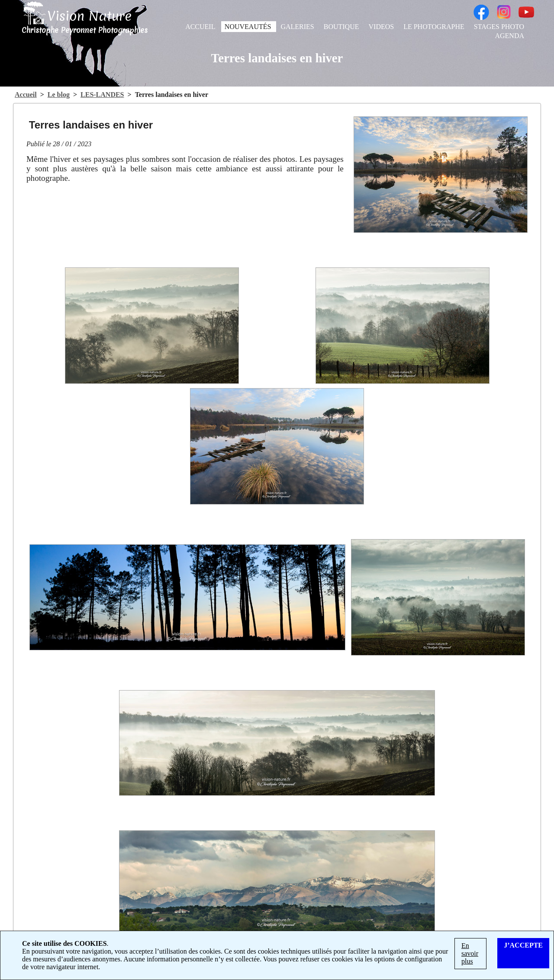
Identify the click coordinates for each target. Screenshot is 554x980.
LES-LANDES (102, 95)
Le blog (59, 95)
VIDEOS (382, 27)
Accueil (26, 95)
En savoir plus (470, 953)
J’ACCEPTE (523, 945)
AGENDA (509, 36)
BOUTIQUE (342, 27)
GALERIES (298, 27)
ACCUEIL (201, 27)
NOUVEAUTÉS (249, 27)
